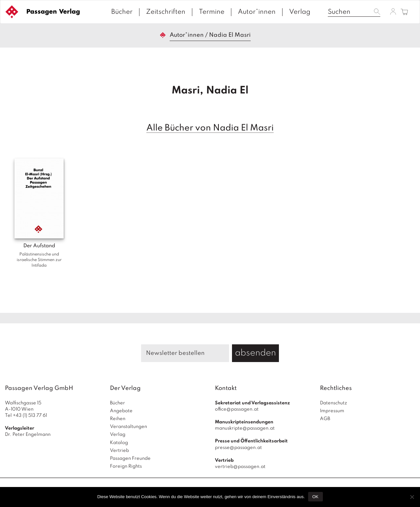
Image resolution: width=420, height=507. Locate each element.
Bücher (122, 12)
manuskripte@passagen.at (245, 428)
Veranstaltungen (128, 427)
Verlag (300, 12)
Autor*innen (257, 12)
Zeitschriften (166, 12)
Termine (212, 12)
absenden (255, 353)
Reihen (118, 419)
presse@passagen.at (238, 448)
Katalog (119, 443)
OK (315, 497)
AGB (325, 419)
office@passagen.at (237, 409)
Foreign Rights (126, 466)
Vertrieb (119, 451)
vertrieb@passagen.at (240, 467)
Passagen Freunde (130, 458)
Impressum (332, 411)
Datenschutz (334, 403)
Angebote (121, 411)
